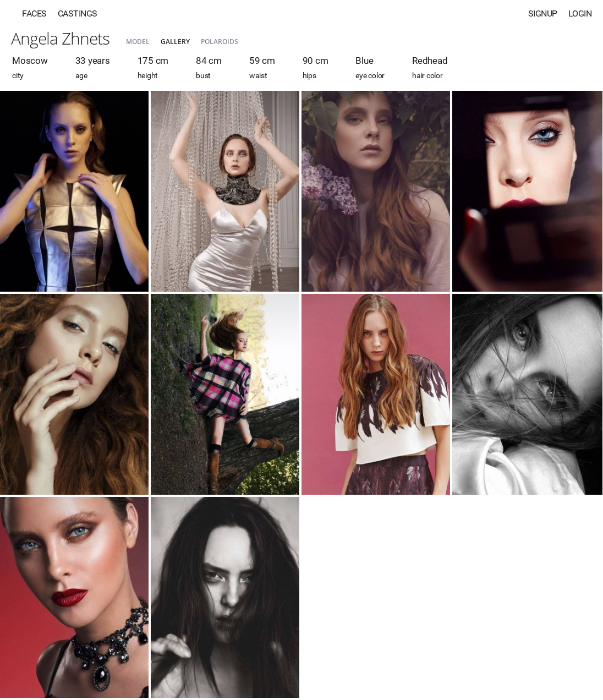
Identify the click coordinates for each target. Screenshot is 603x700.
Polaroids (220, 42)
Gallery (175, 42)
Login (580, 13)
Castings (78, 13)
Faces (34, 13)
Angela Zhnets (60, 38)
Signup (543, 13)
